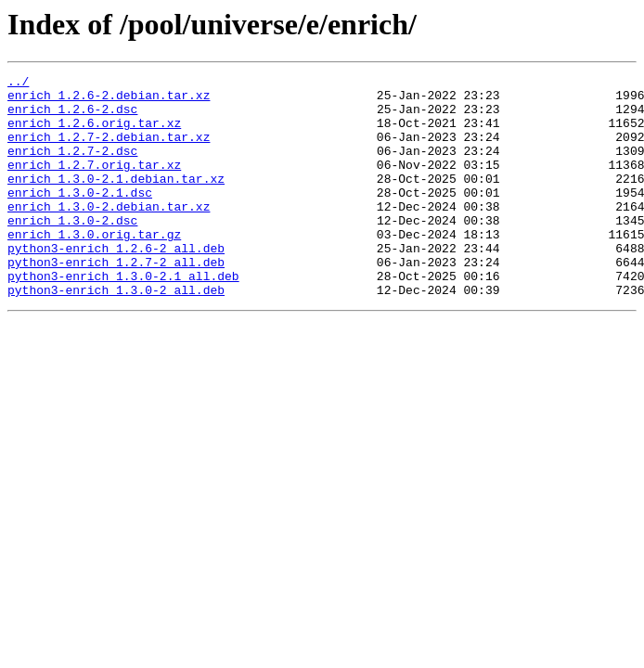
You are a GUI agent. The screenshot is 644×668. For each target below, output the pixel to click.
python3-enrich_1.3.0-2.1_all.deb (123, 317)
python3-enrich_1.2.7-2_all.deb (116, 301)
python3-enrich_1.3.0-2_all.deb (116, 334)
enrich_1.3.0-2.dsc (72, 250)
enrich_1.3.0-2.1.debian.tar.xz (116, 200)
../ (18, 83)
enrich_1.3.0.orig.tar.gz (94, 267)
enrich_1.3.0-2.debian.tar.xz (109, 234)
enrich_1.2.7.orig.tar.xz (94, 184)
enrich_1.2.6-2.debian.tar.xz (109, 100)
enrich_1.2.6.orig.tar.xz (94, 134)
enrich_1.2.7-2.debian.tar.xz (109, 150)
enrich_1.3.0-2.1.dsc (80, 217)
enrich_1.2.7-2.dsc (72, 167)
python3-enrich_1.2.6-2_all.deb (116, 284)
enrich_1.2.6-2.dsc (72, 117)
